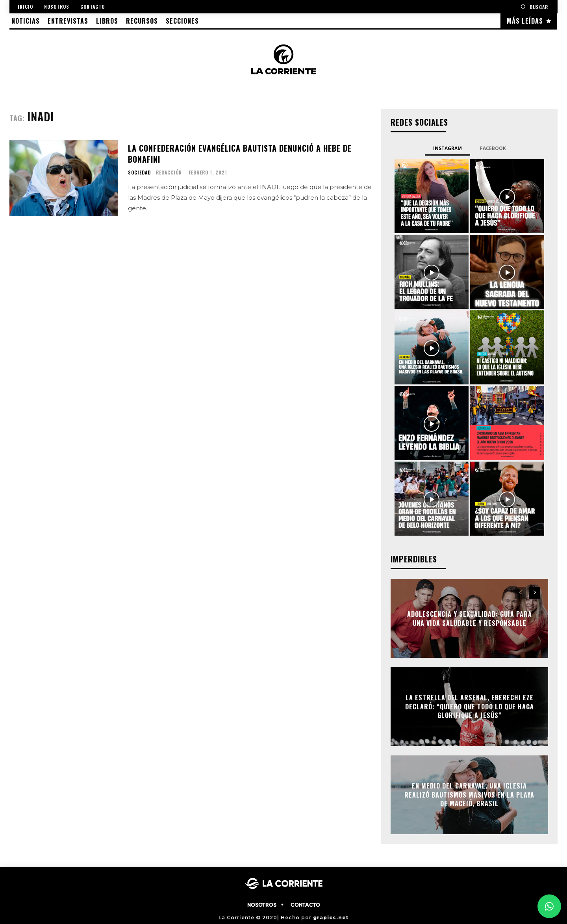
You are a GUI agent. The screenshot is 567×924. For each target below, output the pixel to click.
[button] (534, 6)
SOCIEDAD (139, 173)
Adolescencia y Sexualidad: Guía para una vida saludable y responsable (470, 618)
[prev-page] (520, 593)
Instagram (447, 148)
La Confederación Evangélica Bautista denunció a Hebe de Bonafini (240, 154)
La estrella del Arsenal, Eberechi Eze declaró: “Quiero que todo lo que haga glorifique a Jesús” (470, 707)
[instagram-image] (432, 196)
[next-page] (535, 593)
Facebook (493, 148)
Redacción (169, 172)
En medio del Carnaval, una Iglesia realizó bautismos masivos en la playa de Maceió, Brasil (469, 795)
